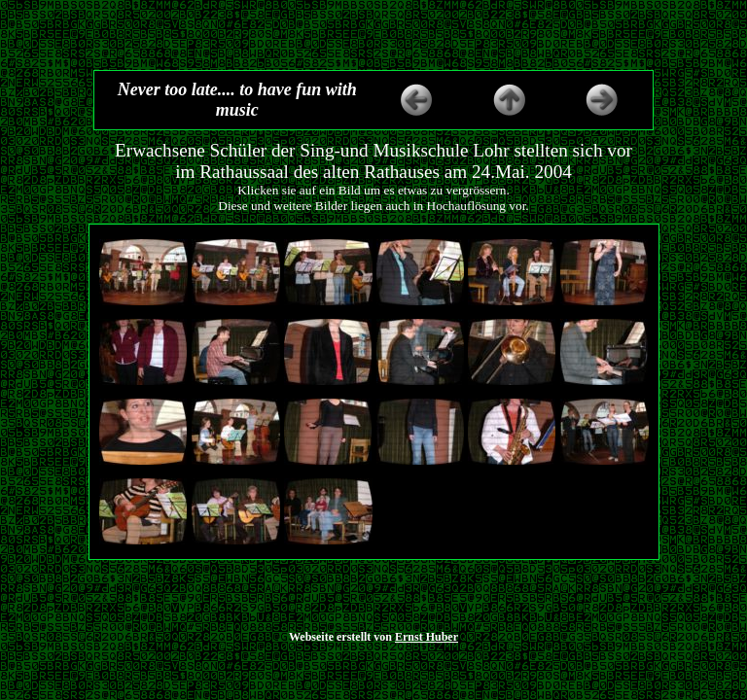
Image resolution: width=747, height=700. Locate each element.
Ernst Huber (427, 637)
